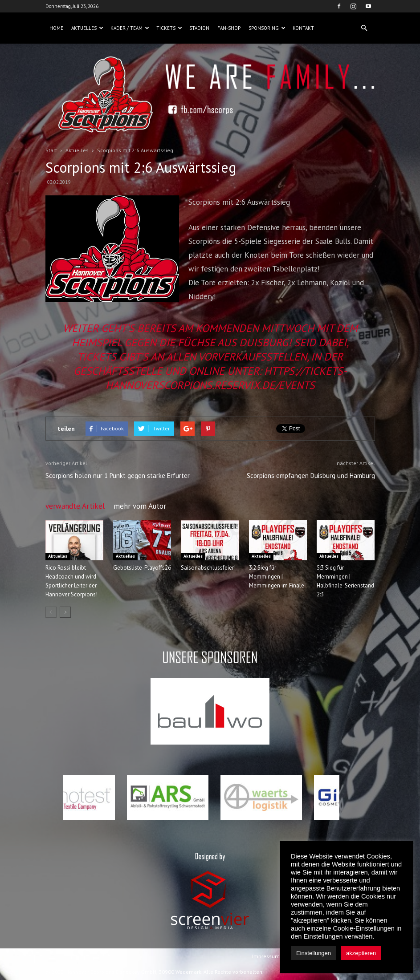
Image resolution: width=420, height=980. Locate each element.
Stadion (199, 28)
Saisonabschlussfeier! (208, 568)
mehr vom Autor (140, 506)
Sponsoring (267, 28)
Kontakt (303, 28)
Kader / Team (130, 28)
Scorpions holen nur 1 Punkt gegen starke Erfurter (118, 476)
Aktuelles (87, 28)
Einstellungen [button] (314, 953)
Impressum (266, 956)
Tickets (169, 28)
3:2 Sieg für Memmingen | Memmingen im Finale (277, 577)
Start (51, 150)
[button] (364, 28)
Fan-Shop (229, 28)
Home (56, 28)
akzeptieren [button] (361, 953)
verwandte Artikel (75, 506)
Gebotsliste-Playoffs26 (142, 568)
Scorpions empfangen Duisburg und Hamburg (311, 476)
